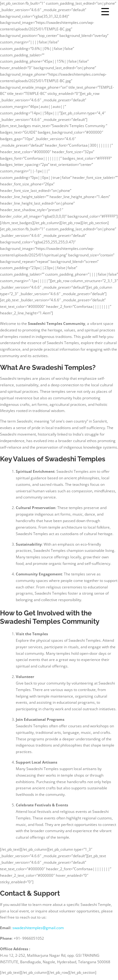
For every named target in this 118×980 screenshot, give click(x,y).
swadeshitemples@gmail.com (38, 928)
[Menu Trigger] (105, 12)
